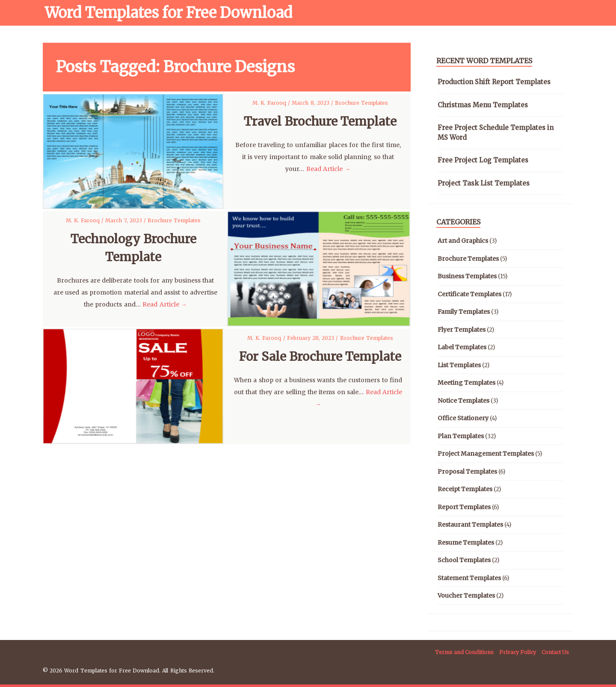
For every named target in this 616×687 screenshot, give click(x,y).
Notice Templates (463, 401)
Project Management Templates (486, 454)
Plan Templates (461, 436)
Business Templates (467, 276)
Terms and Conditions (464, 652)
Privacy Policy (518, 652)
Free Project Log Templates (483, 160)
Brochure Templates (361, 103)
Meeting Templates (466, 383)
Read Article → (329, 169)
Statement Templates (469, 578)
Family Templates (464, 312)
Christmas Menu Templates (483, 105)
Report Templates (464, 507)
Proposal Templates (467, 472)
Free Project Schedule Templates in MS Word (496, 133)
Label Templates (462, 347)
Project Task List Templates (484, 183)
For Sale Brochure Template (320, 357)
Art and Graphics (463, 241)
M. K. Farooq (270, 103)
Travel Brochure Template (320, 121)
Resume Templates (466, 543)
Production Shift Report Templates (494, 82)
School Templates (464, 560)
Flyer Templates (462, 330)
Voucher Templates (466, 596)
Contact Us (555, 652)
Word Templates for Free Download (169, 13)
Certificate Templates (469, 294)
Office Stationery (463, 418)
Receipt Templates (465, 489)
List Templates (459, 365)
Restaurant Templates (470, 525)
